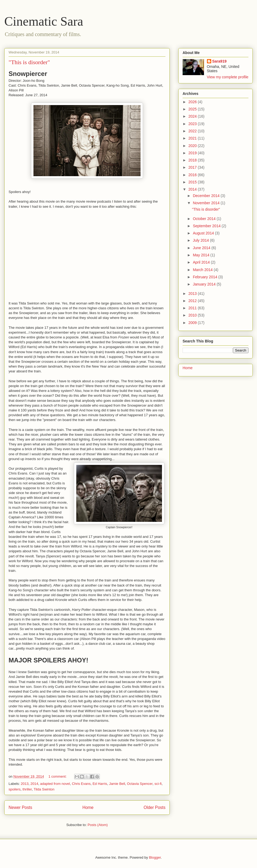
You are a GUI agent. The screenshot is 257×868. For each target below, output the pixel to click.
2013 (25, 784)
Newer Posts (20, 807)
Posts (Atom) (98, 825)
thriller (27, 789)
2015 (193, 182)
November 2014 (207, 203)
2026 (193, 102)
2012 (193, 301)
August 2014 (204, 233)
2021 (193, 138)
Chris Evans (81, 784)
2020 (193, 146)
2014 (34, 784)
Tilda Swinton (44, 789)
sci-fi (158, 784)
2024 (193, 116)
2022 (193, 131)
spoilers (15, 789)
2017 (193, 167)
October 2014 (205, 219)
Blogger (155, 857)
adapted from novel (55, 784)
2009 (193, 323)
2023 (193, 124)
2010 (193, 315)
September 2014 (207, 226)
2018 (193, 160)
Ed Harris (100, 784)
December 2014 (207, 196)
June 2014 (202, 248)
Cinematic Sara (44, 21)
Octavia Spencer (140, 784)
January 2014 (205, 284)
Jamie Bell (117, 784)
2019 (193, 153)
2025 (193, 109)
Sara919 (220, 61)
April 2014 (202, 262)
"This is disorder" (29, 62)
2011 (193, 308)
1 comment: (58, 776)
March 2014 (203, 270)
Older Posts (155, 807)
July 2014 (201, 240)
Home (88, 807)
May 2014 (201, 255)
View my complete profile (228, 77)
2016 (193, 175)
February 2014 (205, 277)
